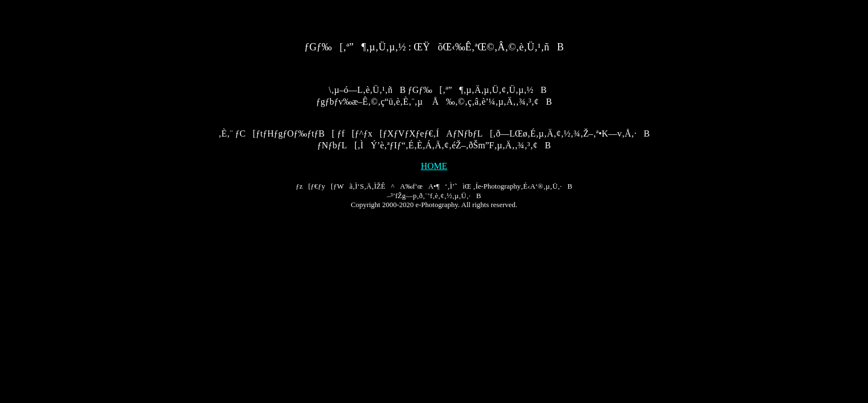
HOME (434, 166)
